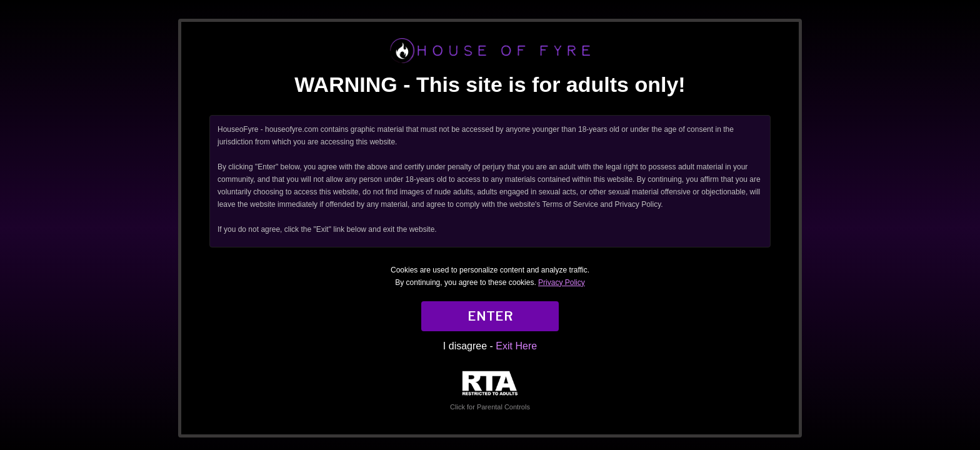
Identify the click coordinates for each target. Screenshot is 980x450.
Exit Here (516, 346)
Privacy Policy (562, 282)
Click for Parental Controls (490, 391)
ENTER (490, 316)
